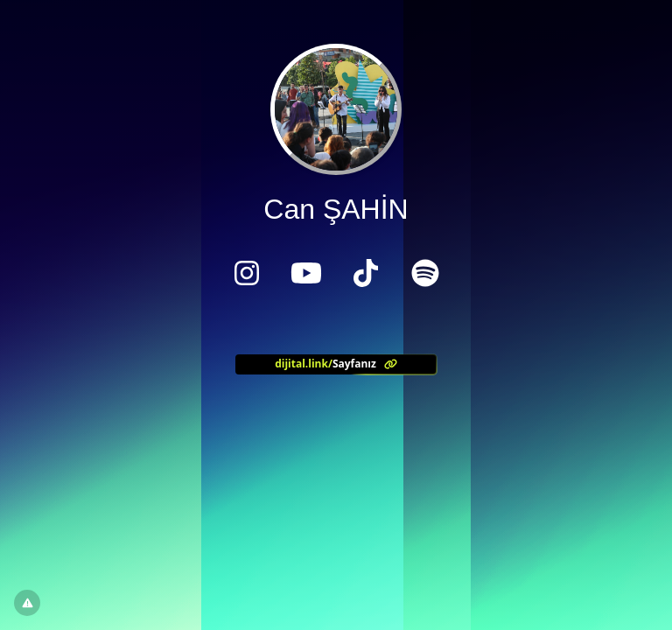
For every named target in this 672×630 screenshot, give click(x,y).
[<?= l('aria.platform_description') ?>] (336, 364)
